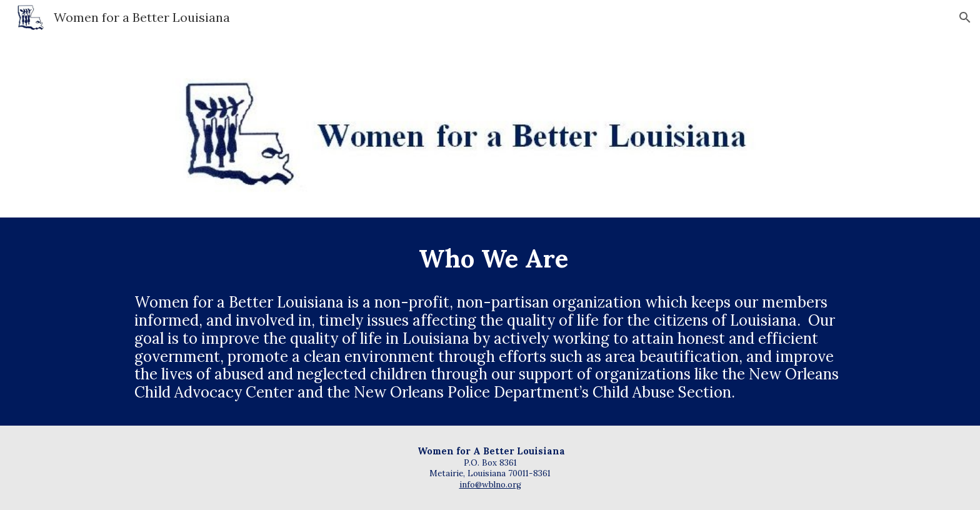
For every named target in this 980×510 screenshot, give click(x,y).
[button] (965, 17)
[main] (490, 259)
